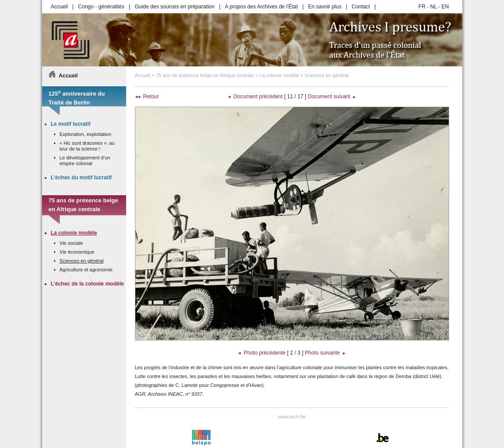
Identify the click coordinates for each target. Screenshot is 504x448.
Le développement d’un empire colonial (85, 160)
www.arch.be (292, 417)
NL (433, 7)
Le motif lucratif (71, 124)
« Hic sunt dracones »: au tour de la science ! (87, 146)
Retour (151, 97)
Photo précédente (265, 353)
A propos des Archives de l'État (261, 7)
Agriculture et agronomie (86, 270)
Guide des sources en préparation (175, 7)
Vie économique (77, 252)
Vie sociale (71, 243)
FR (422, 7)
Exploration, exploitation (86, 134)
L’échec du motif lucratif (81, 178)
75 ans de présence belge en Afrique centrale (205, 75)
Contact (361, 7)
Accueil (60, 7)
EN (445, 7)
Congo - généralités (101, 7)
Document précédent (258, 97)
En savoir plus (325, 7)
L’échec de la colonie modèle (87, 284)
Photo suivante (322, 353)
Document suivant (329, 97)
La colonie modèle (279, 75)
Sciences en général (327, 75)
